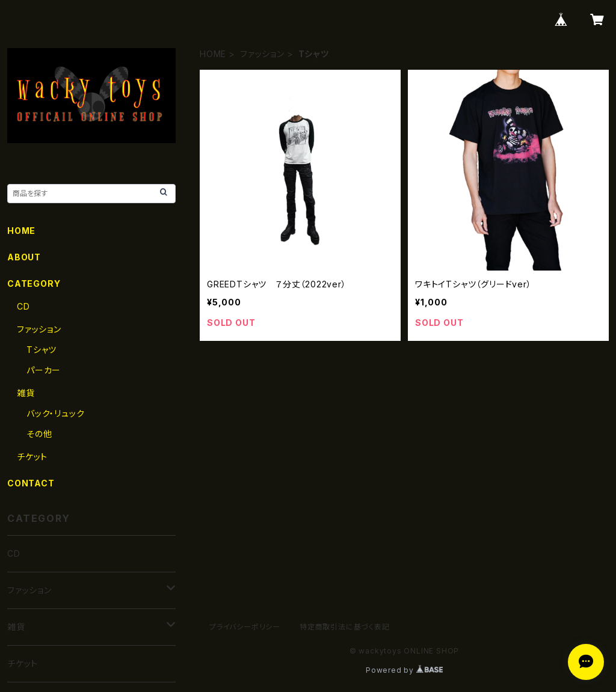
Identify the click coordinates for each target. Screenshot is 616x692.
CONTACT (31, 483)
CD (23, 306)
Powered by (404, 670)
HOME (213, 54)
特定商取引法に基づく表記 (345, 627)
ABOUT (24, 257)
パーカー (44, 370)
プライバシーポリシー (245, 627)
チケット (32, 457)
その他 (39, 434)
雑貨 (26, 393)
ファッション (262, 54)
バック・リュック (55, 413)
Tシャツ (42, 350)
